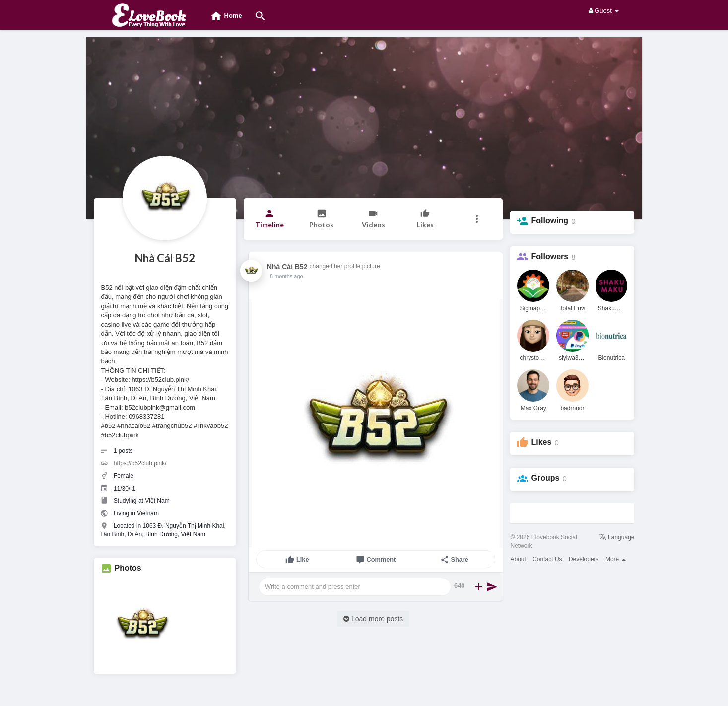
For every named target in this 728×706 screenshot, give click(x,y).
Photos (128, 568)
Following (550, 221)
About (518, 559)
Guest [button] (604, 11)
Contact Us (547, 559)
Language (617, 537)
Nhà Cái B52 (165, 258)
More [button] (616, 559)
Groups (545, 478)
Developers (584, 559)
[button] (477, 219)
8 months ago (287, 276)
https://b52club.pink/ (140, 463)
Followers (550, 256)
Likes (541, 442)
